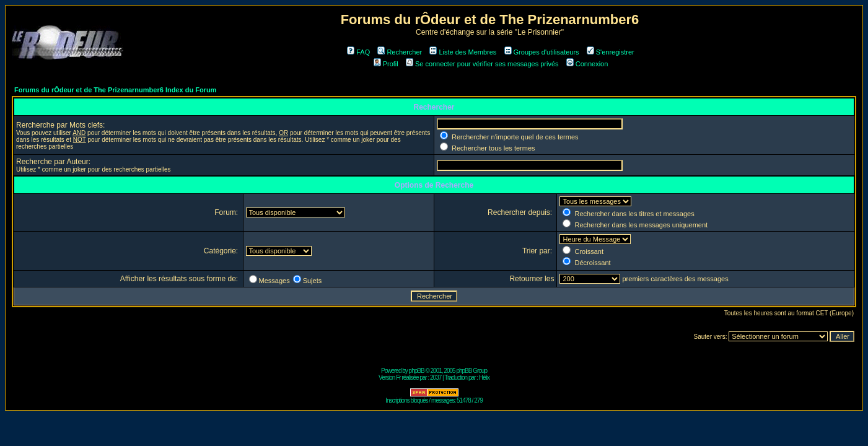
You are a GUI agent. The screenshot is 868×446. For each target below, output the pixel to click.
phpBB (417, 371)
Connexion (587, 64)
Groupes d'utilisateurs (542, 52)
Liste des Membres (463, 52)
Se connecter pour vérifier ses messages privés (482, 64)
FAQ (358, 52)
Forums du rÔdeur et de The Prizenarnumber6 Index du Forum (115, 90)
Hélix (484, 378)
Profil (386, 64)
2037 (436, 378)
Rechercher (400, 52)
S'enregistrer (611, 52)
